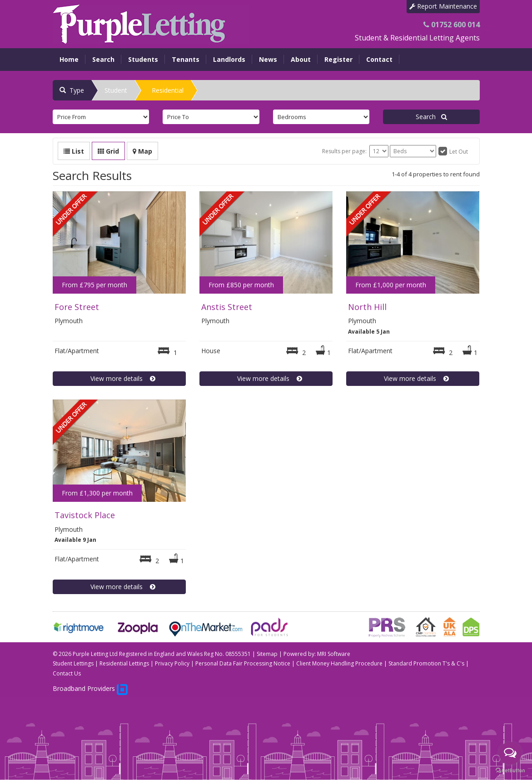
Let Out (459, 152)
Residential (168, 90)
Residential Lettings (124, 663)
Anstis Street (227, 307)
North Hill (367, 307)
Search (103, 59)
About (301, 59)
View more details (119, 378)
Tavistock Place (85, 515)
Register (338, 59)
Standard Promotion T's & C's (426, 663)
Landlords (229, 59)
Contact (379, 59)
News (268, 59)
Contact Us (67, 673)
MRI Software (334, 654)
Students (143, 59)
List (74, 151)
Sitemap (267, 654)
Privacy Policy (172, 663)
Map (142, 151)
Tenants (186, 59)
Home (69, 59)
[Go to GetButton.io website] (510, 771)
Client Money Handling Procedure (339, 663)
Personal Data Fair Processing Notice (243, 663)
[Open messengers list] (510, 753)
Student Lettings (73, 663)
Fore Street (77, 307)
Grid (108, 151)
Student (116, 90)
